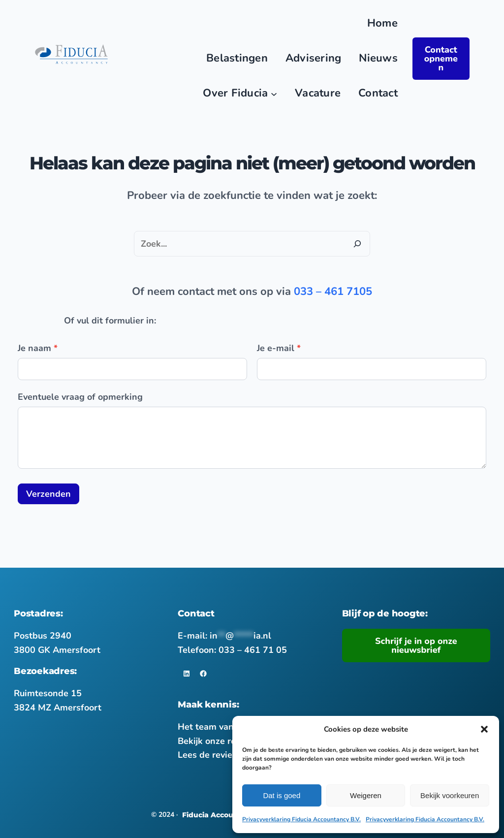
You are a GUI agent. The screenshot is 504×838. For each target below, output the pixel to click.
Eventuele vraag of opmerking (80, 397)
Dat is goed (282, 795)
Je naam (38, 348)
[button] (484, 729)
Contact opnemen (441, 59)
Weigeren (366, 795)
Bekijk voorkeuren (450, 795)
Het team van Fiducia (222, 727)
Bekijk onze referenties (225, 741)
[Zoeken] (357, 244)
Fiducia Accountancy (220, 815)
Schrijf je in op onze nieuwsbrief (416, 645)
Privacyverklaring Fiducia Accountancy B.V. (301, 819)
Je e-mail (279, 348)
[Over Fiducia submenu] (274, 93)
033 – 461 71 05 (253, 650)
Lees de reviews (211, 755)
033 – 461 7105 (333, 291)
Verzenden (48, 494)
